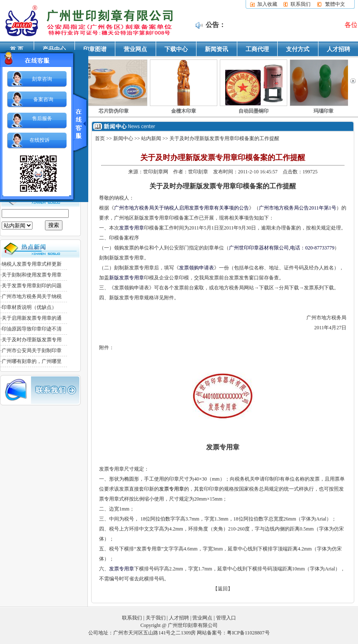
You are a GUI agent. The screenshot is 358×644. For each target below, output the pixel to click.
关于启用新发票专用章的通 (32, 318)
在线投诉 (40, 140)
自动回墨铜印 (254, 111)
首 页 (17, 49)
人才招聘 (338, 49)
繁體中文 (335, 4)
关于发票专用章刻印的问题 (32, 286)
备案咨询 (43, 99)
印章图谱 (95, 49)
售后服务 (42, 118)
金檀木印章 (184, 111)
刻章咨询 (42, 79)
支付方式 (298, 49)
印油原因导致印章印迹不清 (32, 329)
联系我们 (301, 4)
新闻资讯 (216, 49)
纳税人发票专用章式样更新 (32, 264)
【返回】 (223, 589)
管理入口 (226, 618)
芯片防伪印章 (114, 111)
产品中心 (54, 49)
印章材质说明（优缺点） (29, 307)
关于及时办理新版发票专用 (32, 340)
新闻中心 (123, 138)
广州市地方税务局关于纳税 (32, 296)
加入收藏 (267, 4)
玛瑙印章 (323, 111)
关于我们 (156, 618)
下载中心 (176, 49)
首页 (100, 138)
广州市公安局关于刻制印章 (32, 350)
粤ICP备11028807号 (248, 633)
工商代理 (257, 49)
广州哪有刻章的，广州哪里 (32, 361)
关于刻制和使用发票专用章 (32, 275)
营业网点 (135, 49)
